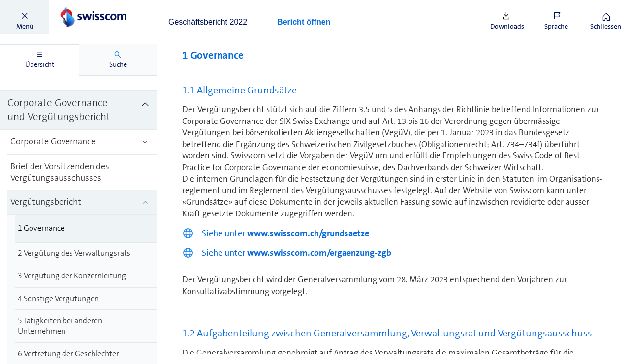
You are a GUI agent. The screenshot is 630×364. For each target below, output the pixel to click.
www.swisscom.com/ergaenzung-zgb (319, 253)
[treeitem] (79, 110)
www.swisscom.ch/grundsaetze (308, 233)
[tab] (208, 22)
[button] (25, 17)
